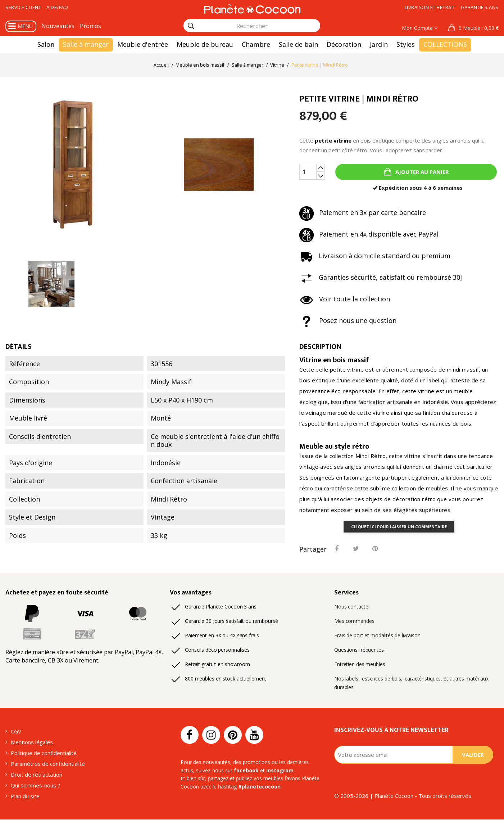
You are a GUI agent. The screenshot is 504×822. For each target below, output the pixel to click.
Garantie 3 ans (480, 7)
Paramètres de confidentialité (48, 766)
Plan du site (25, 799)
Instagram (280, 772)
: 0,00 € (478, 28)
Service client (23, 7)
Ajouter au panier (421, 172)
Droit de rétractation (37, 777)
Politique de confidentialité (44, 755)
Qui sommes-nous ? (35, 788)
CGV (16, 734)
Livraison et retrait (430, 7)
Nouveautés (58, 26)
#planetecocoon (259, 789)
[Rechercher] (191, 26)
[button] (473, 28)
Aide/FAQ (57, 7)
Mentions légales (32, 745)
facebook (246, 772)
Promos (90, 26)
